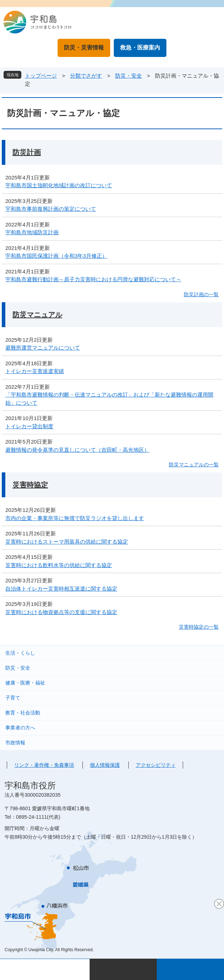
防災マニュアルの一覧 (194, 465)
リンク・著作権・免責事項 (44, 765)
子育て (13, 698)
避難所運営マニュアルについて (43, 348)
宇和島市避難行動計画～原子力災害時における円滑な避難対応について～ (93, 279)
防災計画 (27, 152)
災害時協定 (30, 485)
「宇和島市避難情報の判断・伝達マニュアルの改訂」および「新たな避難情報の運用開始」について (109, 399)
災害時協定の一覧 (199, 627)
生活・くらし (20, 653)
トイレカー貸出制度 (29, 426)
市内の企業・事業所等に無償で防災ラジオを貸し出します (75, 518)
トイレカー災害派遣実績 (35, 371)
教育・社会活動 (23, 713)
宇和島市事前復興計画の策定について (51, 209)
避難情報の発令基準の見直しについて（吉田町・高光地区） (77, 450)
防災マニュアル (37, 315)
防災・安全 (129, 76)
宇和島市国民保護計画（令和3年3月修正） (56, 256)
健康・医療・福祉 (25, 683)
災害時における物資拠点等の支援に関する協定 (61, 612)
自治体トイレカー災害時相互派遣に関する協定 (61, 589)
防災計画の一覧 (201, 294)
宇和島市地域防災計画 (32, 232)
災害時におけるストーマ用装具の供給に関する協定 (67, 542)
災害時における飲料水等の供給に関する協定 (59, 565)
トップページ (41, 76)
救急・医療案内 (140, 48)
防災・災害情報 (84, 48)
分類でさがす (86, 76)
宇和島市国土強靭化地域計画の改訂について (59, 185)
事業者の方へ (20, 728)
